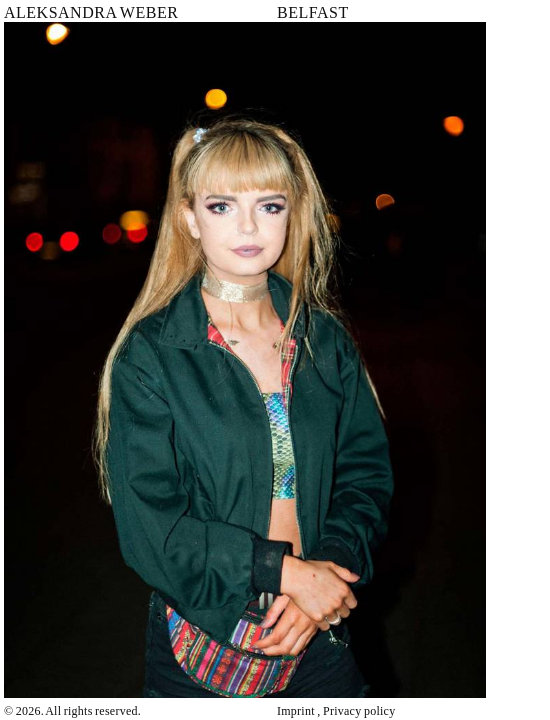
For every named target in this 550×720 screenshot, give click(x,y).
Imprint (296, 711)
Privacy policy (359, 711)
